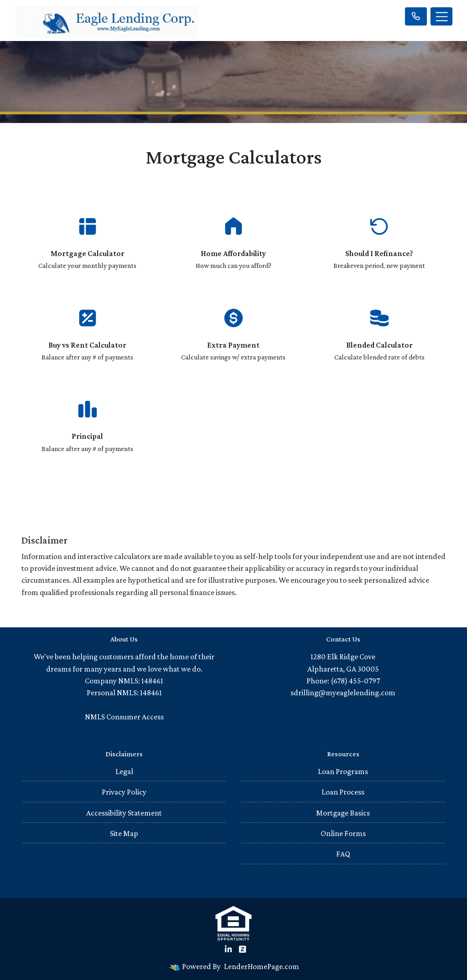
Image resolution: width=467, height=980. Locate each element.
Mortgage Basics (343, 813)
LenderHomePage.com (262, 966)
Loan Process (343, 792)
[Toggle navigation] (441, 16)
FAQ (343, 854)
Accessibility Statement (124, 813)
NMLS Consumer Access (124, 717)
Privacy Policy (124, 792)
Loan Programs (343, 771)
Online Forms (343, 833)
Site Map (124, 833)
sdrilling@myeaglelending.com (343, 693)
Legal (124, 771)
